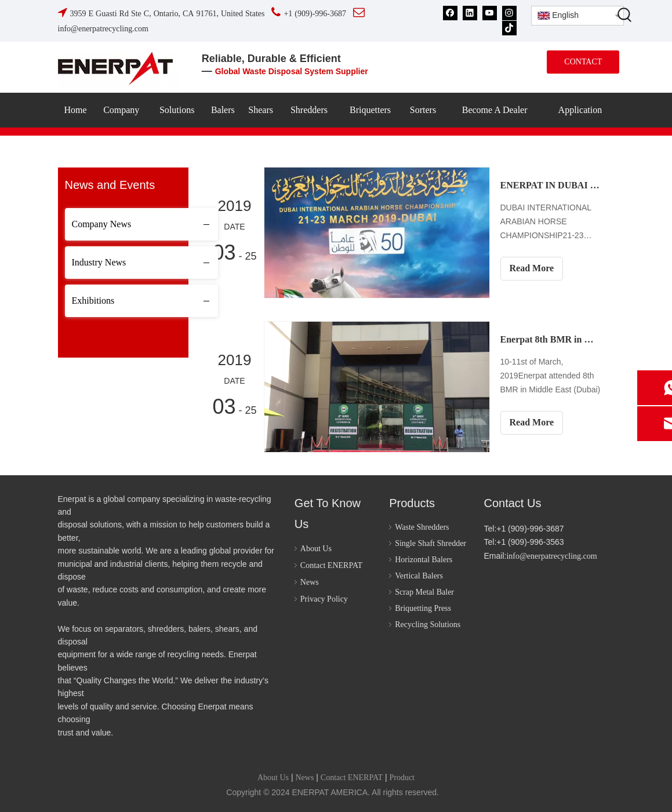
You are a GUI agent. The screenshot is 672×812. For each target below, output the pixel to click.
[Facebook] (450, 13)
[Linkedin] (470, 13)
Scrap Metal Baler (424, 592)
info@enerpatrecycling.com (551, 556)
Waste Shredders (422, 527)
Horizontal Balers (424, 560)
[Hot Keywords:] (625, 14)
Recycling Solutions (428, 625)
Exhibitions (93, 301)
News (310, 582)
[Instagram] (509, 13)
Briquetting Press (423, 608)
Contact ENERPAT (331, 565)
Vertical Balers (419, 576)
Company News (102, 224)
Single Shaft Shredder (431, 543)
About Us (316, 549)
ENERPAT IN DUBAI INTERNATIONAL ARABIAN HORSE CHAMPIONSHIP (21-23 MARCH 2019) (551, 185)
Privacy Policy (324, 599)
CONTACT (583, 62)
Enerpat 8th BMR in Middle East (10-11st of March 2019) (551, 339)
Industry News (99, 262)
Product (402, 778)
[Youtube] (490, 13)
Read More (532, 268)
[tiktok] (509, 28)
